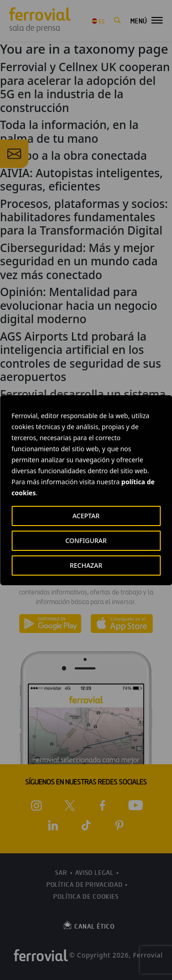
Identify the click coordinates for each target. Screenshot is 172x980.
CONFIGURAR (86, 540)
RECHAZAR (86, 565)
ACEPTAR (86, 516)
